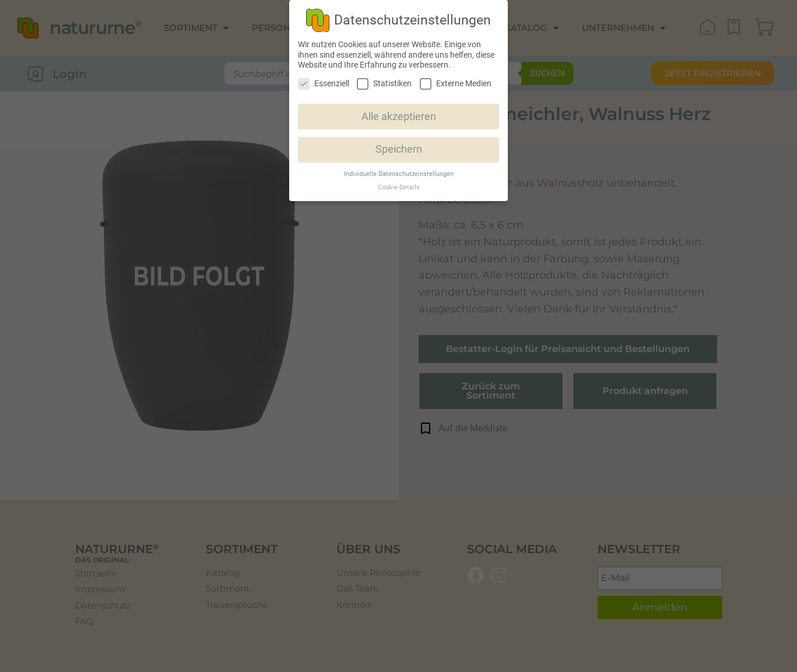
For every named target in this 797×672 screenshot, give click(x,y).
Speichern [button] (399, 149)
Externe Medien (456, 84)
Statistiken (384, 84)
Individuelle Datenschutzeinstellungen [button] (399, 174)
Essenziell (324, 84)
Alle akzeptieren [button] (399, 117)
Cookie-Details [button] (399, 187)
